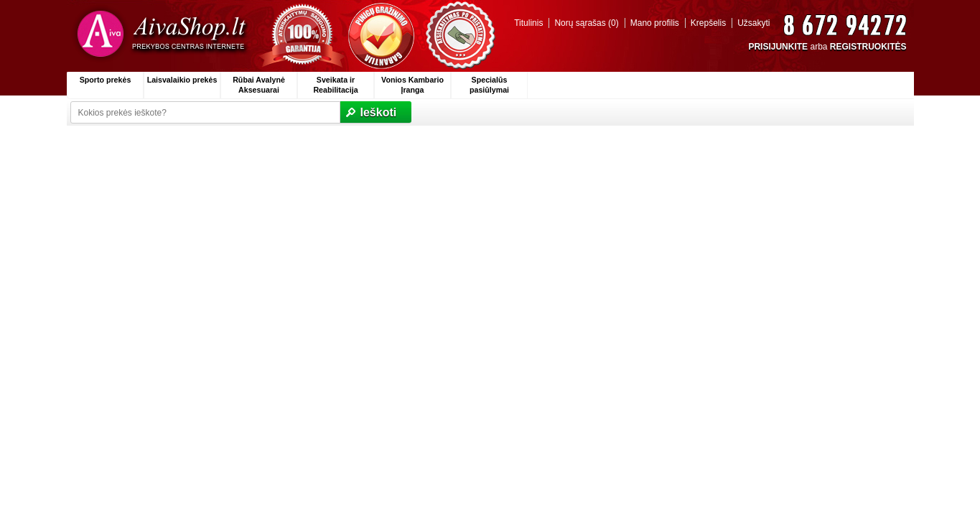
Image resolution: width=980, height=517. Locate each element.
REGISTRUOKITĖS (868, 47)
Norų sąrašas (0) (586, 23)
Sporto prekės (106, 80)
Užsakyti (753, 23)
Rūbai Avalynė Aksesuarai (259, 85)
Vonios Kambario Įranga (412, 85)
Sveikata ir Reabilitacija (335, 85)
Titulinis (528, 23)
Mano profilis (655, 23)
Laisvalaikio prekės (182, 80)
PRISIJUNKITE (778, 47)
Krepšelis (708, 23)
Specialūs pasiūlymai (489, 85)
